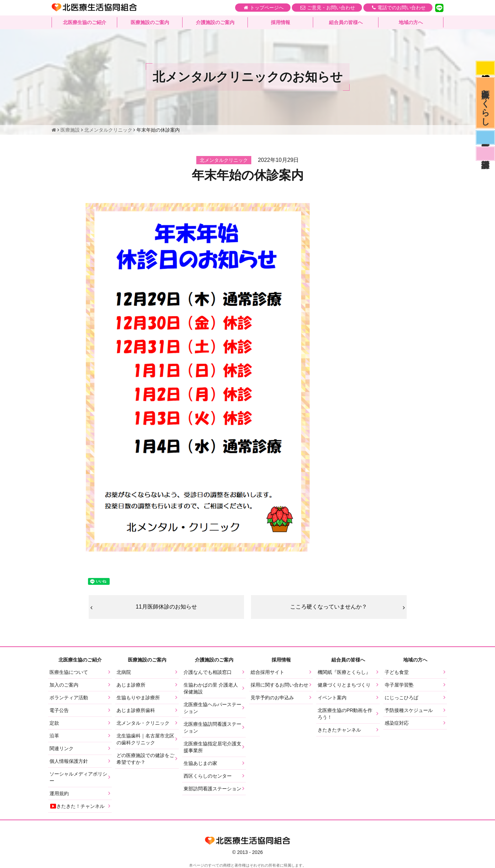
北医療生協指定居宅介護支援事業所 (212, 747)
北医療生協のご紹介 (85, 22)
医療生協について (69, 672)
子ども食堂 (397, 672)
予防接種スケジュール (409, 710)
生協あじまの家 (200, 763)
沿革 (54, 736)
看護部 (485, 154)
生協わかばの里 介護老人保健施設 (211, 688)
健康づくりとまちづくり (344, 685)
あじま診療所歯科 (136, 710)
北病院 (124, 672)
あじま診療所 (131, 685)
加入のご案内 (64, 685)
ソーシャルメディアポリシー (78, 777)
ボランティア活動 (69, 698)
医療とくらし (486, 103)
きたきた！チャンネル (77, 806)
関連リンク (62, 748)
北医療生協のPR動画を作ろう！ (345, 714)
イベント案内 (332, 698)
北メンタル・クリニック (143, 723)
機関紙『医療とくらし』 (344, 672)
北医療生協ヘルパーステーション (212, 708)
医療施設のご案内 (150, 22)
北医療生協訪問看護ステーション (212, 727)
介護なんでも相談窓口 (208, 672)
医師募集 (485, 137)
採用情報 (280, 22)
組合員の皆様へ (346, 22)
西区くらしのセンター (208, 776)
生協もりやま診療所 (138, 698)
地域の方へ (411, 22)
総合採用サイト (267, 672)
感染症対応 (485, 68)
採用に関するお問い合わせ (279, 685)
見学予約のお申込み (272, 698)
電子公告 (59, 710)
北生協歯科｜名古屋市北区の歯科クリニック (145, 739)
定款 (54, 723)
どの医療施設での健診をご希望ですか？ (145, 759)
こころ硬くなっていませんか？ (329, 607)
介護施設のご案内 (215, 22)
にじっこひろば (401, 698)
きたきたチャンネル (339, 730)
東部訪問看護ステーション (212, 789)
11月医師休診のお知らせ (166, 607)
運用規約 (59, 793)
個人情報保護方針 (69, 761)
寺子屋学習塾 (399, 685)
